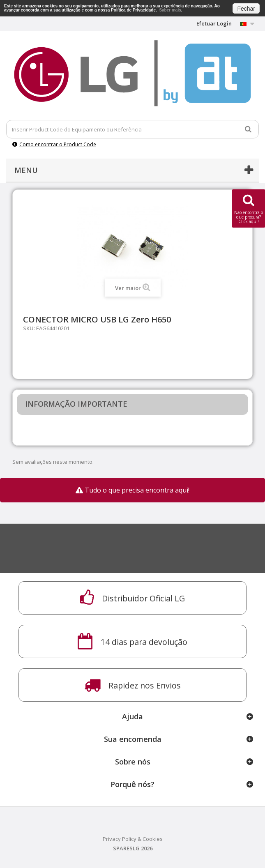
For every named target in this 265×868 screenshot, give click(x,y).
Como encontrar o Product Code (54, 144)
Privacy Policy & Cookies (133, 839)
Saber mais (170, 10)
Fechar (246, 9)
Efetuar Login (214, 23)
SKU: (29, 328)
